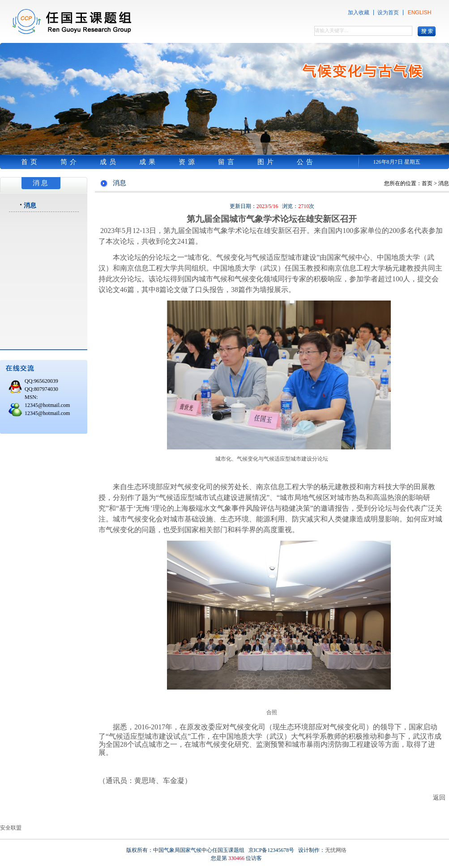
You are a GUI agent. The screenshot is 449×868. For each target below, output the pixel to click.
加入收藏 (359, 13)
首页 (30, 162)
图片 (267, 162)
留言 (227, 162)
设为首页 (388, 13)
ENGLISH (420, 13)
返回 (439, 797)
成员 (109, 162)
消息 (30, 205)
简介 (70, 162)
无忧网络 (336, 850)
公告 (306, 162)
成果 (149, 162)
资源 (188, 162)
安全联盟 (11, 828)
